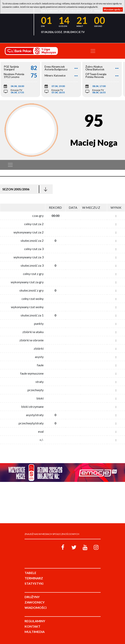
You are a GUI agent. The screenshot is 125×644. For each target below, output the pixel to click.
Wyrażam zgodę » (113, 9)
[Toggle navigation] (93, 51)
